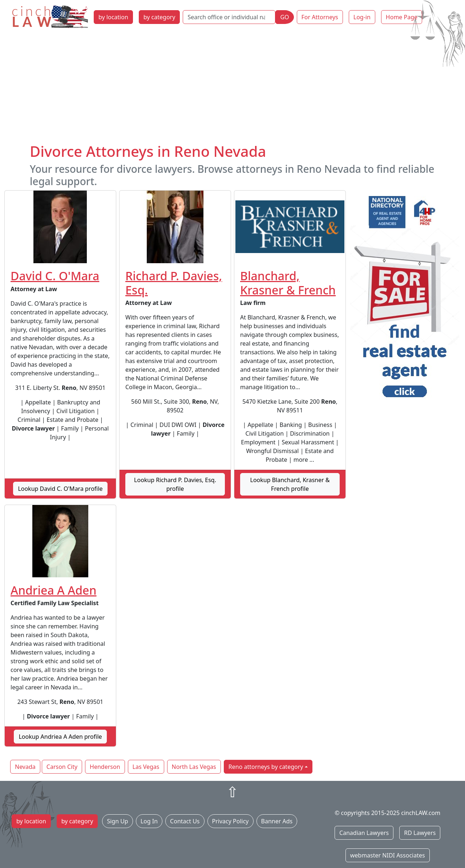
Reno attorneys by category (266, 767)
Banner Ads (277, 821)
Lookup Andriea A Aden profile (60, 737)
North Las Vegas (194, 767)
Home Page (402, 17)
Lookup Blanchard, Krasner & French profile (290, 484)
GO (284, 17)
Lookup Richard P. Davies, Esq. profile (175, 484)
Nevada (25, 767)
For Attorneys (320, 17)
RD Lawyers (420, 833)
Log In (149, 821)
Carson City (62, 767)
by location (113, 17)
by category (159, 17)
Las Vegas (146, 767)
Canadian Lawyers (364, 833)
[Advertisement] (232, 88)
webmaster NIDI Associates (388, 855)
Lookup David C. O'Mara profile (60, 489)
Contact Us (185, 821)
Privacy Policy (231, 821)
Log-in (362, 17)
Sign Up (117, 821)
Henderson (105, 767)
